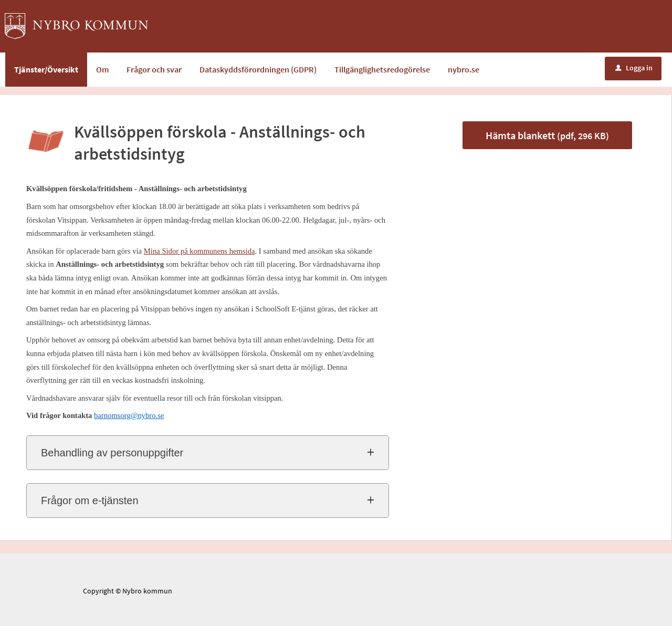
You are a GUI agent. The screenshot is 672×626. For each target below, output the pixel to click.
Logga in (634, 68)
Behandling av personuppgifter (112, 453)
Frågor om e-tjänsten (90, 500)
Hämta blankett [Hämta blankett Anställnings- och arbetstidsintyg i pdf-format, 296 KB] (547, 135)
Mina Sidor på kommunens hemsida (199, 251)
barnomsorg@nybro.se (129, 415)
